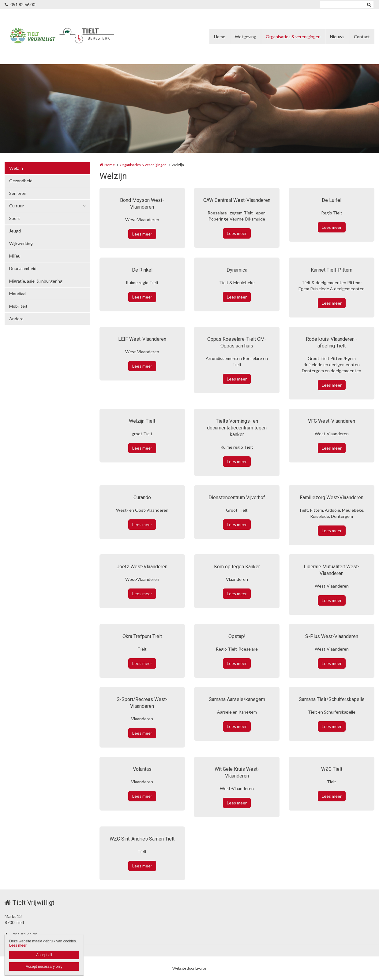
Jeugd (15, 231)
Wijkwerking (21, 243)
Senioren (18, 193)
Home (220, 37)
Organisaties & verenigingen (293, 37)
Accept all (44, 955)
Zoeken (369, 5)
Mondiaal (18, 293)
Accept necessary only (44, 967)
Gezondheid (21, 181)
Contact (362, 37)
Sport (15, 218)
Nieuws (337, 37)
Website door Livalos (189, 968)
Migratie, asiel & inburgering (36, 281)
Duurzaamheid (23, 268)
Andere (16, 319)
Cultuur (17, 206)
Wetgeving (246, 37)
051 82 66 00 (20, 4)
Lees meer (142, 234)
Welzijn (16, 168)
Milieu (15, 256)
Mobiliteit (18, 306)
